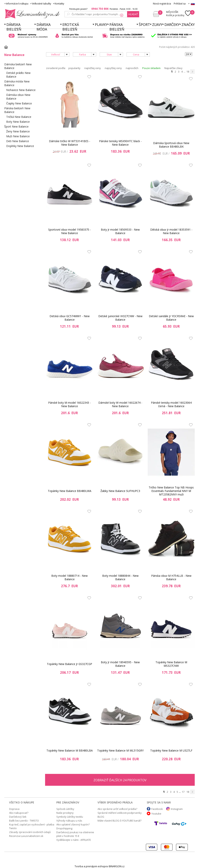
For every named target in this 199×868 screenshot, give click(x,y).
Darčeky (172, 24)
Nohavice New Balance (21, 90)
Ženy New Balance (18, 131)
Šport (144, 24)
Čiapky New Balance (19, 103)
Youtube (156, 814)
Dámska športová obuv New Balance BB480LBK (171, 145)
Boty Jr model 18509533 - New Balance (120, 231)
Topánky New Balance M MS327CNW (171, 664)
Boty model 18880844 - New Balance (120, 577)
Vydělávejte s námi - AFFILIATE (74, 840)
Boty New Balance (18, 122)
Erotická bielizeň (71, 27)
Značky (188, 24)
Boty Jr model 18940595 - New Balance (120, 664)
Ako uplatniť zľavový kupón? (73, 824)
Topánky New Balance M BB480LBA (70, 750)
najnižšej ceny (93, 68)
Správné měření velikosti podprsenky (120, 813)
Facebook (157, 809)
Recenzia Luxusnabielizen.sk (26, 836)
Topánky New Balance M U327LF (171, 750)
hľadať (133, 14)
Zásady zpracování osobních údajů (30, 832)
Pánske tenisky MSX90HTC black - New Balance (120, 143)
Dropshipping (64, 828)
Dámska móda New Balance (17, 83)
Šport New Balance (16, 126)
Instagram (177, 809)
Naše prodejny (65, 813)
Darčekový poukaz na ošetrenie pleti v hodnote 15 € (75, 834)
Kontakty (59, 4)
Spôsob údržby (65, 809)
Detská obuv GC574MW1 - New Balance (70, 318)
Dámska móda (44, 27)
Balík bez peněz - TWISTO (24, 821)
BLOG (101, 817)
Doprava (14, 809)
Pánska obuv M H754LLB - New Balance (171, 577)
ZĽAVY (157, 24)
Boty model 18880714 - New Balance (69, 577)
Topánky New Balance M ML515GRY (120, 750)
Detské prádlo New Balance (18, 75)
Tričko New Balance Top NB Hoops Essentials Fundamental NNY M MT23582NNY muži (171, 491)
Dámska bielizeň (14, 27)
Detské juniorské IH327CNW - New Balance (120, 318)
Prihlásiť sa (180, 4)
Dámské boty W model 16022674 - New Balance (120, 404)
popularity (74, 68)
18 (188, 72)
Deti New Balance (18, 141)
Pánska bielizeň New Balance (17, 110)
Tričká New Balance (19, 117)
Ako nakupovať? (19, 813)
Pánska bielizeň (117, 27)
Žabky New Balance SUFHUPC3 (120, 491)
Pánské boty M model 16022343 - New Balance (69, 404)
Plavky (101, 24)
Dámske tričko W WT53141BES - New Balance (70, 143)
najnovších (132, 68)
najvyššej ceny (113, 68)
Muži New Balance (18, 136)
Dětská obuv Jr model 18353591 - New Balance (171, 231)
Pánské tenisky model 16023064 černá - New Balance (171, 404)
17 (183, 792)
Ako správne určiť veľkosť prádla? (117, 809)
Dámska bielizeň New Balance (18, 66)
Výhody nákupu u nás (69, 821)
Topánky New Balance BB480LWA (70, 491)
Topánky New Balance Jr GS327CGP (69, 664)
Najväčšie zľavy (173, 68)
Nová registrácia (162, 4)
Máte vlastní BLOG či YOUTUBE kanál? (120, 821)
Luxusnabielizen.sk (32, 14)
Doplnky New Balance (20, 146)
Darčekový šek (18, 817)
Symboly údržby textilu (70, 817)
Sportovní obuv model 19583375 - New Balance (70, 231)
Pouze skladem (151, 68)
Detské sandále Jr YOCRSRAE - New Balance (171, 318)
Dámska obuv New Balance (18, 97)
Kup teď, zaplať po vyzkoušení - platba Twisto (32, 826)
